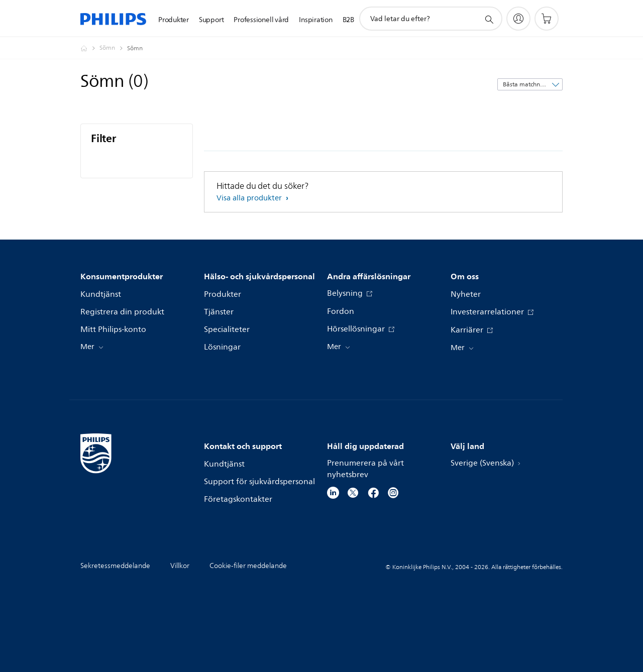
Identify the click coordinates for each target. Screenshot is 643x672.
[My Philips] (518, 19)
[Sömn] (113, 48)
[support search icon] (489, 19)
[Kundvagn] (547, 19)
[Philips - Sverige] (90, 48)
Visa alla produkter (250, 198)
